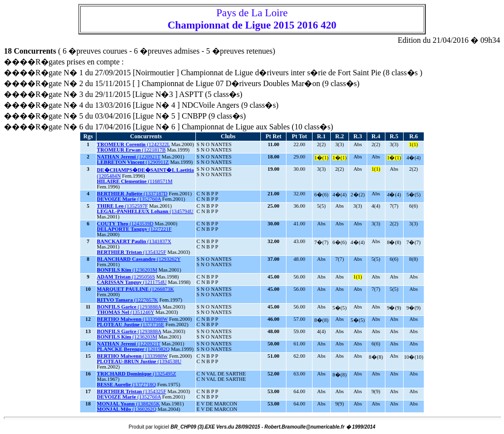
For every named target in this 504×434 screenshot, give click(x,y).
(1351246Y (126, 312)
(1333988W (132, 319)
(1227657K (127, 300)
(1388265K (128, 404)
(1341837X (134, 241)
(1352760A (129, 199)
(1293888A (129, 307)
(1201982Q (133, 349)
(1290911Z (133, 162)
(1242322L (134, 144)
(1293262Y (139, 259)
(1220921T (129, 157)
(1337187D (132, 194)
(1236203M (127, 270)
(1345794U (145, 211)
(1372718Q (126, 385)
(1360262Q (127, 409)
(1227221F (134, 229)
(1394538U (139, 361)
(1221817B (131, 150)
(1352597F (123, 206)
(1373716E (131, 325)
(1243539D (125, 224)
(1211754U (132, 282)
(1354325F (132, 252)
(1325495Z (137, 374)
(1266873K (136, 289)
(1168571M (135, 181)
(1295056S (126, 277)
